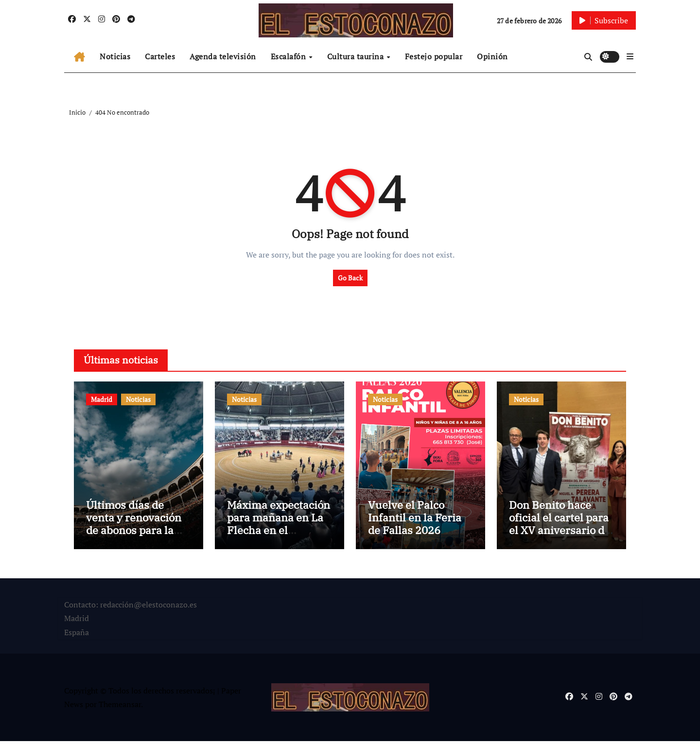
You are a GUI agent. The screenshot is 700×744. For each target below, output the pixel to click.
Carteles (160, 56)
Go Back (350, 278)
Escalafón (289, 56)
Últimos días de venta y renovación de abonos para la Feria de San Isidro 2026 (134, 533)
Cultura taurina (357, 56)
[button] (630, 56)
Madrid (102, 399)
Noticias (115, 56)
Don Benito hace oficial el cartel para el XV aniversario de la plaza (560, 526)
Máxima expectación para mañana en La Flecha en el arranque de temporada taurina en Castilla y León (279, 539)
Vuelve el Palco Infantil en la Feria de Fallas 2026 (415, 520)
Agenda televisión (223, 56)
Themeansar (120, 707)
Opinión (492, 56)
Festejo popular (434, 56)
